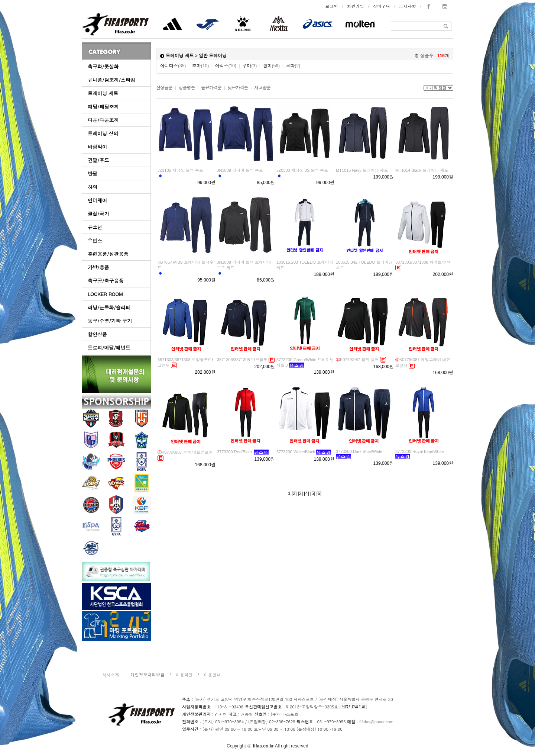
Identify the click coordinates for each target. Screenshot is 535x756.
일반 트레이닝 (213, 56)
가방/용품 (98, 267)
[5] (313, 493)
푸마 (249, 66)
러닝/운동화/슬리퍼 (109, 307)
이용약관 (184, 675)
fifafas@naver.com (376, 722)
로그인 (332, 6)
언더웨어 (97, 200)
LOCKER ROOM (105, 294)
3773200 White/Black (296, 452)
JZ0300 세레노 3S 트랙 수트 (302, 170)
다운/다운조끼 (103, 120)
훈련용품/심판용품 (108, 254)
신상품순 (164, 88)
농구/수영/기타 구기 (110, 321)
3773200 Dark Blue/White (359, 451)
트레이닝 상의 (103, 133)
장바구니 (382, 6)
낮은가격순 (238, 88)
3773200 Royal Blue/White (419, 451)
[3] (300, 493)
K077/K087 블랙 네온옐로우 (185, 452)
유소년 (95, 227)
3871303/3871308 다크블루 (242, 360)
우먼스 (95, 240)
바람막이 (97, 147)
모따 (293, 66)
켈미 (271, 66)
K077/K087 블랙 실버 (357, 360)
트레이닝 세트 (103, 93)
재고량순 (262, 88)
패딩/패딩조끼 (103, 107)
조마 (200, 66)
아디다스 (173, 66)
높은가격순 (211, 88)
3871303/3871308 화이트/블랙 (423, 262)
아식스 (226, 66)
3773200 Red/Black (235, 452)
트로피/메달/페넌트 (109, 348)
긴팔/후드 (98, 160)
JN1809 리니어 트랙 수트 (240, 170)
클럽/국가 (98, 214)
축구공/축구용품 (106, 281)
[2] (294, 493)
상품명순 (187, 88)
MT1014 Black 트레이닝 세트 (422, 170)
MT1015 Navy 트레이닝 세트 (362, 170)
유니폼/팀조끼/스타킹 (111, 80)
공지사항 (408, 6)
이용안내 (213, 675)
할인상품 (97, 334)
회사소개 (111, 675)
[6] (319, 493)
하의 (93, 187)
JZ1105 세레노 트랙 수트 (180, 170)
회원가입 (356, 6)
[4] (306, 493)
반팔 (93, 173)
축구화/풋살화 (103, 66)
